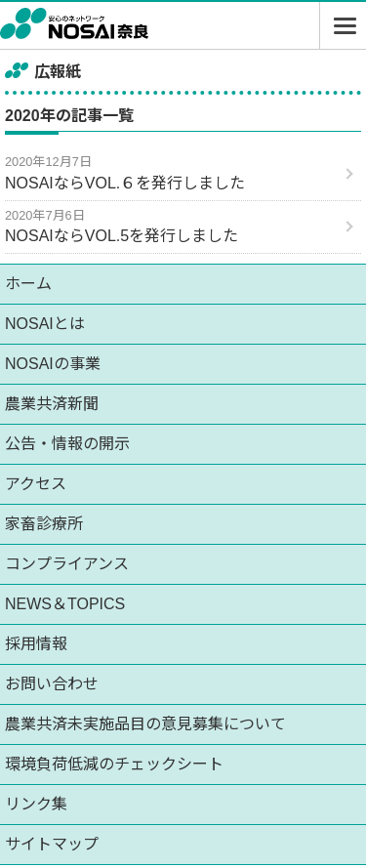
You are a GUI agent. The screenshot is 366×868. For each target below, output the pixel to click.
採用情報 (36, 644)
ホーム (28, 284)
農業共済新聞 (52, 404)
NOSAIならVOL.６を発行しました (125, 183)
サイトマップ (52, 844)
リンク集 (36, 804)
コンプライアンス (67, 564)
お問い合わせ (52, 684)
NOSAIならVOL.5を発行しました (122, 236)
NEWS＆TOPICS (65, 604)
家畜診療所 (44, 524)
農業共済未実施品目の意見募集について (145, 724)
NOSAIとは (45, 324)
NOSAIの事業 (53, 364)
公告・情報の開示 (67, 444)
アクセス (36, 484)
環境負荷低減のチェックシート (114, 764)
